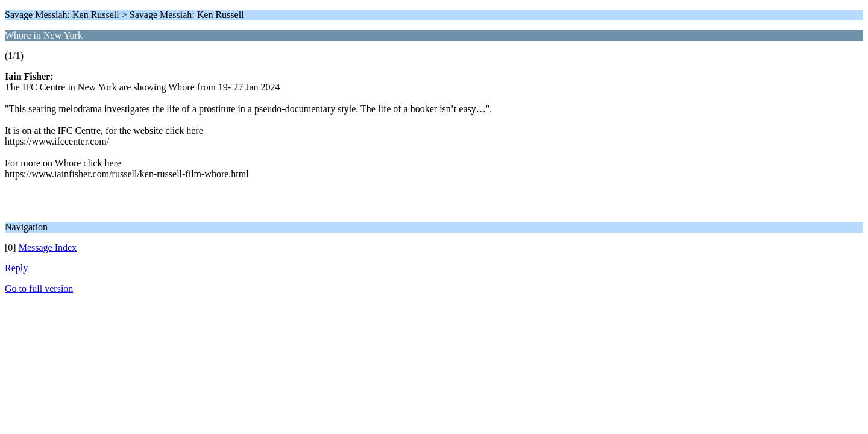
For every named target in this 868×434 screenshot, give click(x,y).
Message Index (48, 247)
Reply (16, 268)
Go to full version (39, 288)
